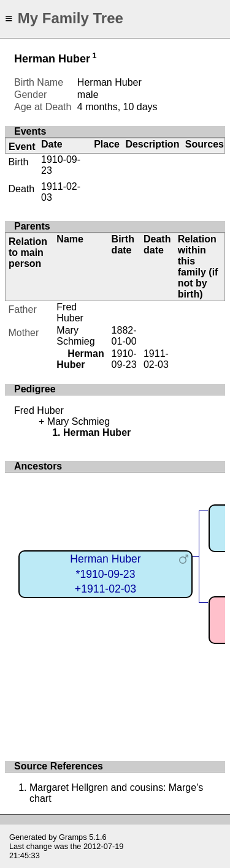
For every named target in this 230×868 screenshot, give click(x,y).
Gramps (73, 837)
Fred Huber (70, 312)
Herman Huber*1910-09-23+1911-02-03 (105, 574)
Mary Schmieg (75, 336)
